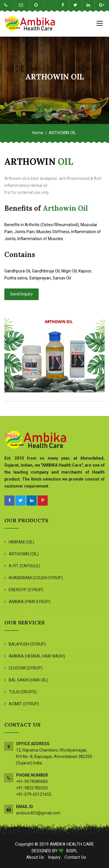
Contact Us (75, 857)
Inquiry (54, 857)
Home (38, 133)
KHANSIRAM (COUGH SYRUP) (36, 578)
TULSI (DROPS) (23, 692)
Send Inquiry (22, 294)
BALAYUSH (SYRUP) (27, 644)
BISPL (72, 851)
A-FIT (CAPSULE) (24, 566)
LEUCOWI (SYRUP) (26, 668)
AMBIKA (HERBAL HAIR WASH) (37, 656)
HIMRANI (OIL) (22, 542)
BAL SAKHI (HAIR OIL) (28, 680)
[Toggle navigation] (100, 23)
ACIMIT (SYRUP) (24, 704)
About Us (36, 857)
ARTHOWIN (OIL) (24, 554)
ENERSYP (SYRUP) (26, 590)
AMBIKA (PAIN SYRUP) (30, 602)
